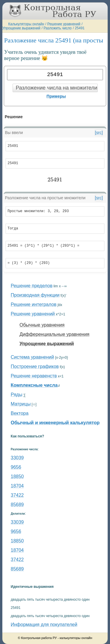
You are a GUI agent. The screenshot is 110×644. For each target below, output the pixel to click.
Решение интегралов (34, 304)
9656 (16, 467)
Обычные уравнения (42, 325)
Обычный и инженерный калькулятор (55, 423)
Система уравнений (32, 357)
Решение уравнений (64, 24)
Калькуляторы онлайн (26, 24)
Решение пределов (32, 286)
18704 (17, 486)
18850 (17, 476)
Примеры (56, 96)
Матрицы (21, 404)
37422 (17, 495)
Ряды (17, 395)
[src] (99, 133)
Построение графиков (35, 366)
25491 (80, 28)
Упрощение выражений (21, 28)
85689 (17, 505)
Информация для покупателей (44, 625)
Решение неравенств (34, 376)
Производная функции (35, 295)
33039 (17, 458)
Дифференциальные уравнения (55, 334)
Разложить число (57, 28)
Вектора (20, 413)
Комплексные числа (34, 385)
